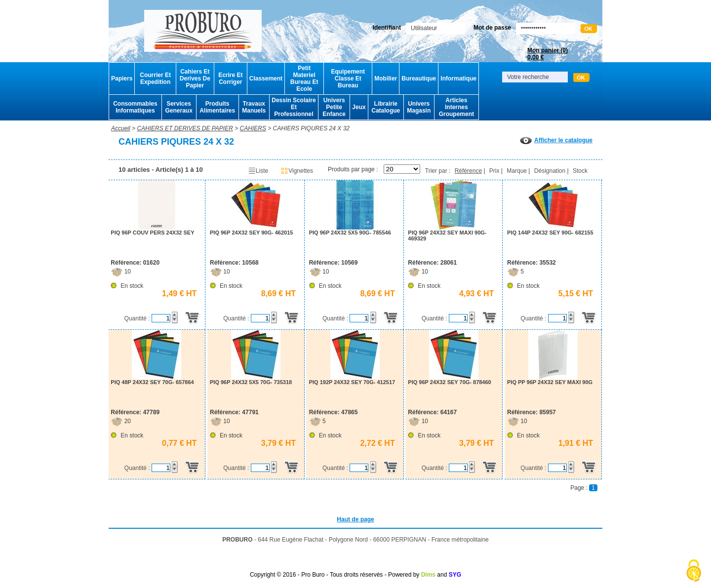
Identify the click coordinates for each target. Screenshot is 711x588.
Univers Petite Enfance (334, 107)
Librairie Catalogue (386, 107)
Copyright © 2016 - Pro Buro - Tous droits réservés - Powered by (335, 575)
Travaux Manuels (254, 107)
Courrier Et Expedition (155, 78)
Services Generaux (178, 107)
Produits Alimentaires (217, 107)
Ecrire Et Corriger (230, 78)
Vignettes (297, 171)
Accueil (121, 128)
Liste (258, 171)
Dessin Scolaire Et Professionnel (294, 107)
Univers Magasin (419, 107)
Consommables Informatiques (135, 107)
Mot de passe (492, 28)
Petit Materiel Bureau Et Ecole (304, 78)
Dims (428, 575)
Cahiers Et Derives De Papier (195, 78)
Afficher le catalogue (556, 140)
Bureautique (419, 78)
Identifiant (387, 28)
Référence (468, 171)
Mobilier (386, 78)
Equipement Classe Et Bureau (348, 78)
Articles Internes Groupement (456, 107)
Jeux (359, 107)
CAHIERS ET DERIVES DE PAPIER (185, 128)
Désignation (550, 171)
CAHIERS (253, 128)
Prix (494, 171)
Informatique (458, 78)
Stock (580, 171)
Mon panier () (548, 54)
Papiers (122, 78)
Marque (517, 171)
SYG (455, 575)
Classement (266, 78)
